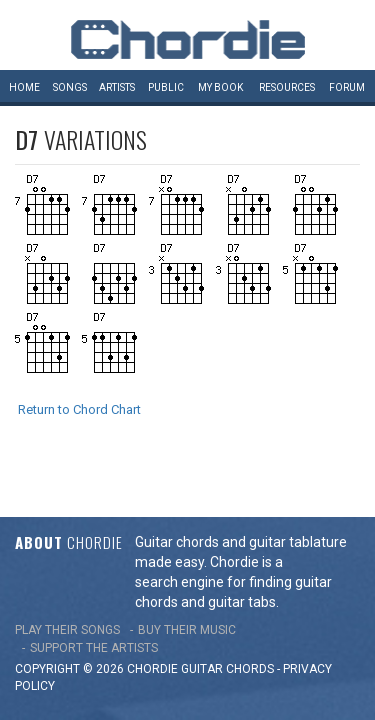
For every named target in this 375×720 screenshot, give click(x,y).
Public (166, 87)
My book (220, 87)
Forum (347, 87)
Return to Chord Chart (79, 409)
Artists (117, 87)
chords (250, 630)
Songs (70, 87)
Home (24, 87)
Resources (287, 87)
